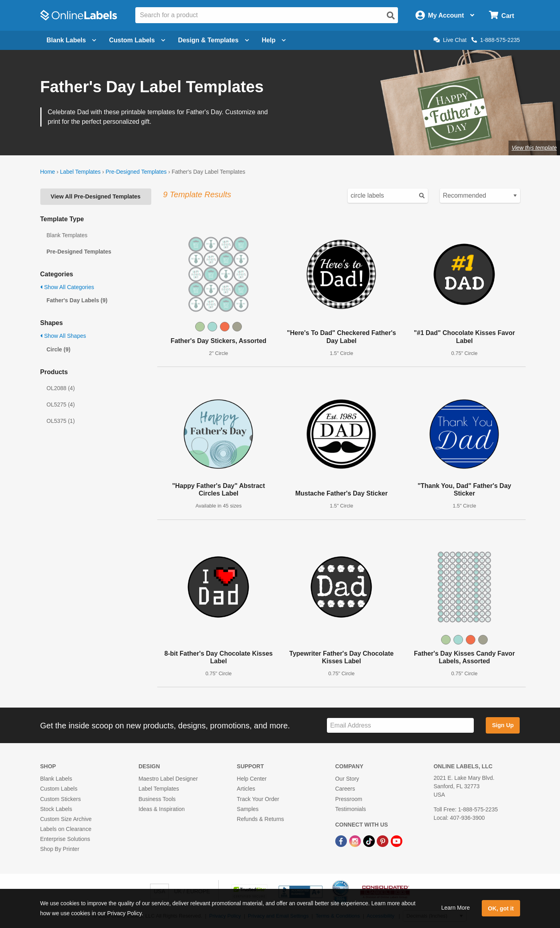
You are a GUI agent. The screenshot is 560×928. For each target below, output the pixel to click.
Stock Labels (56, 809)
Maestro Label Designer (168, 779)
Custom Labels (59, 789)
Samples (247, 809)
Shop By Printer (60, 849)
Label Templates (80, 172)
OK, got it (501, 908)
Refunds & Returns (260, 819)
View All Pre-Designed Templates (96, 196)
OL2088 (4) (61, 388)
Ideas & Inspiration (162, 809)
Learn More (455, 908)
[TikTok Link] (370, 841)
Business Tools (157, 799)
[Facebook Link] (342, 841)
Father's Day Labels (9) (77, 300)
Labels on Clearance (66, 829)
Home (48, 172)
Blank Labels (56, 779)
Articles (246, 789)
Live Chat (450, 40)
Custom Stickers (61, 799)
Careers (345, 789)
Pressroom (349, 799)
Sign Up (503, 725)
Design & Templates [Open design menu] (214, 40)
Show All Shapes (63, 336)
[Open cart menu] (502, 15)
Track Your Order (258, 799)
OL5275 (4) (61, 405)
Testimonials (351, 809)
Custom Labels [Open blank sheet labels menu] (137, 40)
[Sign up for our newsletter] (400, 725)
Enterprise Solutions (65, 839)
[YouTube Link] (397, 841)
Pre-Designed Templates (136, 172)
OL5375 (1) (61, 421)
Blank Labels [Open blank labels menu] (72, 40)
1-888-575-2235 (496, 40)
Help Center (252, 779)
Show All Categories (67, 287)
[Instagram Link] (356, 841)
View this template (534, 148)
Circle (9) (59, 349)
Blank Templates (67, 235)
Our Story (347, 779)
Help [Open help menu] (274, 40)
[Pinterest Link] (383, 841)
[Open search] (391, 16)
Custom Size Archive (66, 819)
